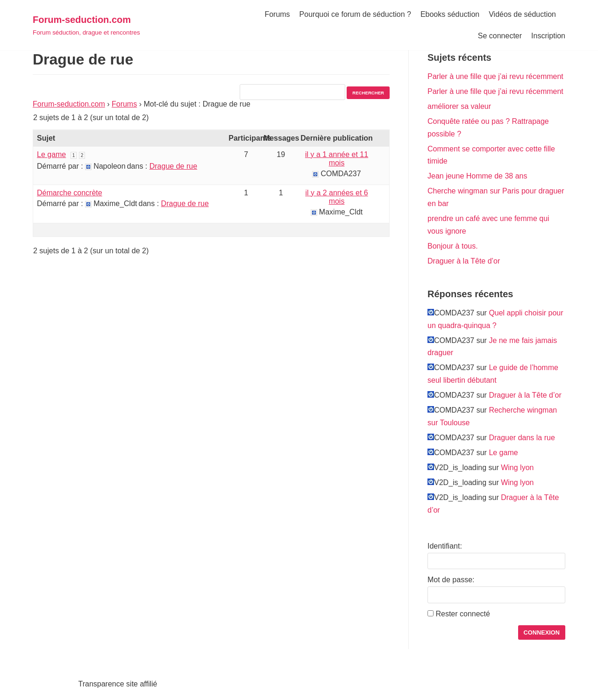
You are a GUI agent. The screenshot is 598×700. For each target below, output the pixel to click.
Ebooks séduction (450, 14)
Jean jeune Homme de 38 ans (477, 176)
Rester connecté (463, 614)
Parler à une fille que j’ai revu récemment (495, 76)
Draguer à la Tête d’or (464, 261)
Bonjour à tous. (453, 246)
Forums (277, 14)
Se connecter (500, 36)
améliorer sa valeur (459, 106)
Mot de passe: (451, 580)
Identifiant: (445, 546)
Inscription (548, 36)
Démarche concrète (70, 193)
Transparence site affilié (118, 684)
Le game (51, 154)
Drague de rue (173, 166)
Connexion (542, 632)
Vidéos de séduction (522, 14)
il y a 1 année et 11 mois (337, 159)
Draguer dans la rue (522, 438)
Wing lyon (517, 468)
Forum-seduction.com (69, 104)
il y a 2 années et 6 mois (336, 197)
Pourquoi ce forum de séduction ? (355, 14)
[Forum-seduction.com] (86, 25)
